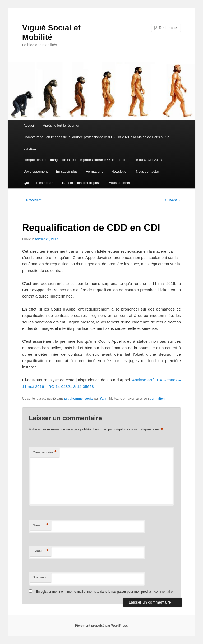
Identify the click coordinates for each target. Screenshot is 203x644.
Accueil (29, 125)
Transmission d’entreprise (81, 183)
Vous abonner (119, 183)
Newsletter (119, 171)
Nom (40, 525)
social (89, 399)
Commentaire (45, 453)
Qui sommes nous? (38, 183)
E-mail (40, 551)
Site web (39, 577)
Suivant (173, 200)
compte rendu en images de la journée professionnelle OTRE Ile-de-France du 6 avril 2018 (93, 160)
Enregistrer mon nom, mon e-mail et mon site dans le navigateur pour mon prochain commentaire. (105, 592)
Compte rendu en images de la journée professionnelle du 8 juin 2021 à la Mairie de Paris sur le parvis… (96, 143)
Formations (94, 171)
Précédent (32, 200)
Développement (36, 171)
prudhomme (73, 399)
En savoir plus (67, 171)
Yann (103, 399)
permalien (157, 399)
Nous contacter (147, 171)
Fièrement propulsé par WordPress (101, 626)
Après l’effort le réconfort (61, 125)
